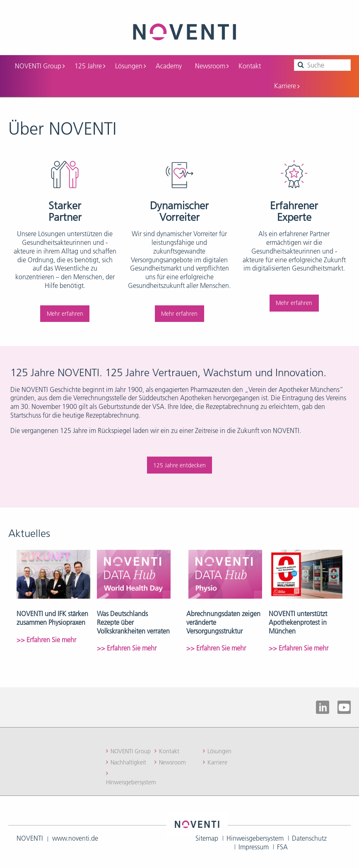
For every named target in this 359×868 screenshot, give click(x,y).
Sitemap (207, 838)
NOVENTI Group (40, 66)
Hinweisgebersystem (131, 782)
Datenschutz (309, 838)
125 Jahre (90, 66)
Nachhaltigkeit (128, 762)
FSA (282, 847)
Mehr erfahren (65, 314)
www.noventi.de (75, 838)
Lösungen (130, 66)
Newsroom (212, 66)
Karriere (287, 86)
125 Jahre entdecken (179, 465)
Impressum (254, 847)
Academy (169, 66)
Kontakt (250, 66)
